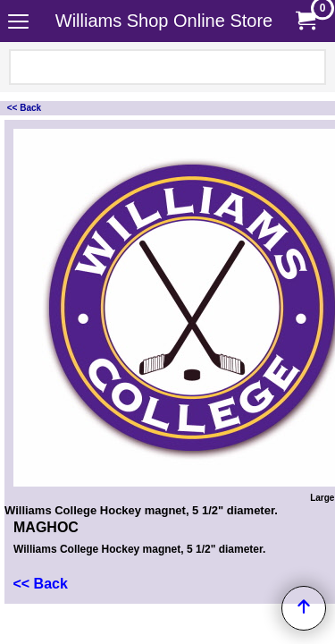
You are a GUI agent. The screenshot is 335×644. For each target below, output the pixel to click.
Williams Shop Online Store (164, 21)
